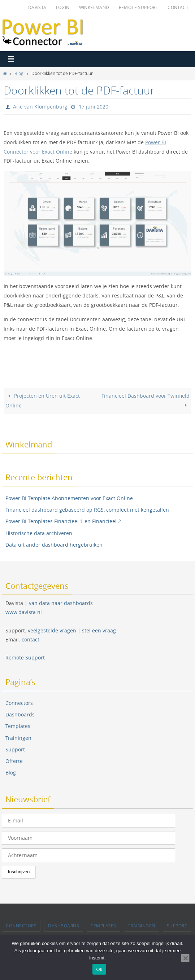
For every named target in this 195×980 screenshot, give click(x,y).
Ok (99, 969)
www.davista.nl (24, 612)
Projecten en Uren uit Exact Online (43, 401)
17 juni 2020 (94, 107)
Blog (19, 73)
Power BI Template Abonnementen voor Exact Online (69, 498)
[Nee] (185, 958)
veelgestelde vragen (52, 630)
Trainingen (18, 738)
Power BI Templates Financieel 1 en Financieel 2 (63, 521)
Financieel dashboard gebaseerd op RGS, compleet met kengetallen (87, 510)
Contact (178, 7)
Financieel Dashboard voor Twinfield (146, 400)
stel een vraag (99, 630)
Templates (18, 726)
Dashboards (20, 714)
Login (63, 7)
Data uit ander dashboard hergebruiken (54, 545)
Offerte (14, 761)
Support (15, 749)
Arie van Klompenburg (40, 107)
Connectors (19, 703)
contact (31, 639)
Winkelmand (94, 7)
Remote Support (139, 7)
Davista (37, 7)
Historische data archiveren (39, 533)
